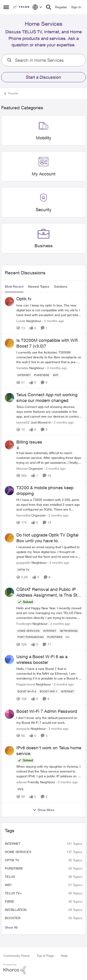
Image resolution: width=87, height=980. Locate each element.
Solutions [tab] (61, 286)
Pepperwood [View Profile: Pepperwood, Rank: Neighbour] (26, 684)
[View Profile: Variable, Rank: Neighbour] (9, 343)
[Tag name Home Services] (29, 631)
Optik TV (12, 860)
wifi (8, 885)
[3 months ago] (53, 321)
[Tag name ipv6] (20, 789)
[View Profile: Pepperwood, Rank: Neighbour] (9, 660)
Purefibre (14, 868)
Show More (43, 810)
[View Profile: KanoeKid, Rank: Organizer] (9, 491)
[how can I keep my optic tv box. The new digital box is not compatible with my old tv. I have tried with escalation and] (49, 310)
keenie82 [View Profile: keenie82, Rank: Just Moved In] (23, 423)
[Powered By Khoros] (43, 969)
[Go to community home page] (21, 7)
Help (64, 956)
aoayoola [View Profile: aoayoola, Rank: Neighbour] (23, 728)
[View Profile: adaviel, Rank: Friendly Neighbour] (9, 751)
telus (10, 877)
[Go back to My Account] (44, 174)
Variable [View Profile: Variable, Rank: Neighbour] (22, 368)
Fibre (10, 901)
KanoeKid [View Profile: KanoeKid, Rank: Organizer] (23, 515)
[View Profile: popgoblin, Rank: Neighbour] (9, 538)
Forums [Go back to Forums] (11, 93)
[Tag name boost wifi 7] (49, 692)
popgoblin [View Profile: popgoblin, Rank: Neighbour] (23, 563)
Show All (11, 927)
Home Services (18, 852)
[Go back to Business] (44, 246)
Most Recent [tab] (14, 286)
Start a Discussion (43, 77)
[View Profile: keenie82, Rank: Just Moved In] (9, 398)
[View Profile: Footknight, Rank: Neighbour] (9, 592)
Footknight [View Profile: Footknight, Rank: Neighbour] (24, 624)
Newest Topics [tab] (39, 286)
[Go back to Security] (44, 210)
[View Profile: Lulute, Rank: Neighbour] (9, 302)
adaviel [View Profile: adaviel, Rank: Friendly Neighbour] (22, 782)
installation (16, 910)
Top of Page (45, 956)
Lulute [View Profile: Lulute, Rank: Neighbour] (21, 321)
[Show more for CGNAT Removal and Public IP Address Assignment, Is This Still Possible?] (67, 637)
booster (13, 918)
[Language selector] (37, 7)
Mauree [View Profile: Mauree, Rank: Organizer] (22, 468)
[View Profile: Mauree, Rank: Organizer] (9, 445)
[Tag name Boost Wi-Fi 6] (27, 692)
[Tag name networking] (69, 631)
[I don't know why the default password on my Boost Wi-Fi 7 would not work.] (49, 720)
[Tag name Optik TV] (23, 570)
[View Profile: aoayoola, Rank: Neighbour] (9, 714)
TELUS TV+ (13, 893)
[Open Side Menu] (6, 7)
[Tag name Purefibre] (42, 375)
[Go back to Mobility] (44, 138)
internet (13, 844)
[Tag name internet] (24, 375)
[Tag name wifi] (56, 375)
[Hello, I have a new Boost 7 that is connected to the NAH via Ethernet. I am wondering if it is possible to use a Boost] (49, 674)
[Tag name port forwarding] (31, 637)
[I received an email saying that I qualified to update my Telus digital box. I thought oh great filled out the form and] (49, 552)
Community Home (17, 956)
